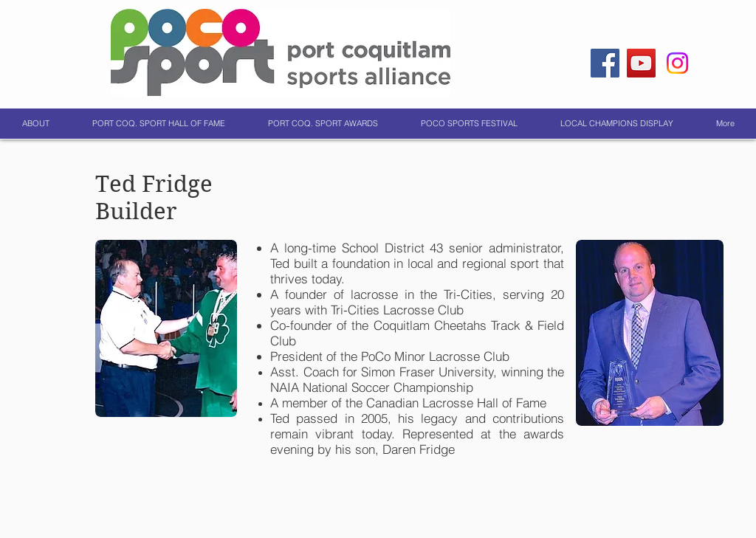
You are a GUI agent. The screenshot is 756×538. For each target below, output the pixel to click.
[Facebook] (605, 63)
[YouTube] (641, 63)
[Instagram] (677, 63)
